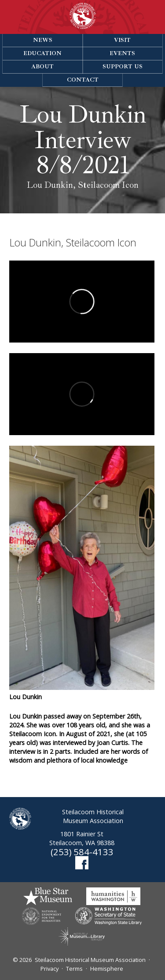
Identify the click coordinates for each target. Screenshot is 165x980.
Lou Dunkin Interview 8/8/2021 (83, 140)
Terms (74, 969)
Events (122, 53)
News (43, 40)
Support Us (123, 67)
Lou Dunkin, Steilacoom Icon (83, 185)
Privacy (49, 969)
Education (42, 53)
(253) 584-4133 (82, 852)
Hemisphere (107, 969)
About (42, 67)
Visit (122, 40)
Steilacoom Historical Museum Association (90, 960)
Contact (83, 80)
